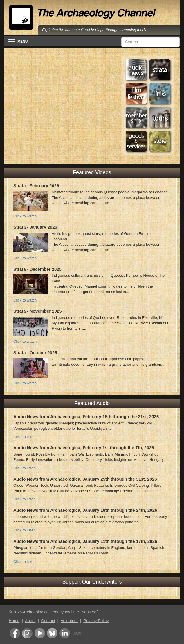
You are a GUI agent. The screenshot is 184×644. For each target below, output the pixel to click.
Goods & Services (136, 141)
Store (160, 141)
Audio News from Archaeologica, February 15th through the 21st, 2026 (86, 416)
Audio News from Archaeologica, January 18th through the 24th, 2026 (85, 510)
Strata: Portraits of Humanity (160, 70)
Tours (160, 117)
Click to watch (25, 216)
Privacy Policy (96, 621)
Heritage (77, 633)
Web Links (160, 94)
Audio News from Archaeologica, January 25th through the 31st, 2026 (85, 479)
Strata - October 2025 (35, 353)
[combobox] (150, 42)
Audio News (136, 70)
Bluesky (52, 633)
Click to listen (25, 437)
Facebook (15, 633)
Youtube (40, 633)
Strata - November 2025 (38, 311)
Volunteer (69, 621)
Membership (136, 117)
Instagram (27, 633)
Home (14, 621)
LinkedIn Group (65, 633)
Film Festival (136, 94)
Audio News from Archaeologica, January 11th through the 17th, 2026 (85, 541)
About (30, 621)
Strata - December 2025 (37, 269)
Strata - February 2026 (36, 186)
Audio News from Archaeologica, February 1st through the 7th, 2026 (84, 448)
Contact (48, 621)
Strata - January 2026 (35, 227)
